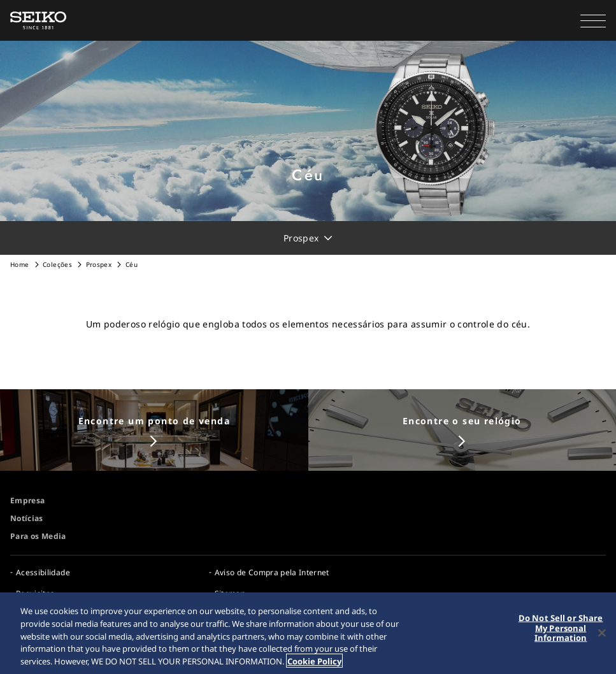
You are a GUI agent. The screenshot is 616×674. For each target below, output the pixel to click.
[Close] (602, 634)
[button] (593, 20)
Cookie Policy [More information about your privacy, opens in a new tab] (314, 662)
